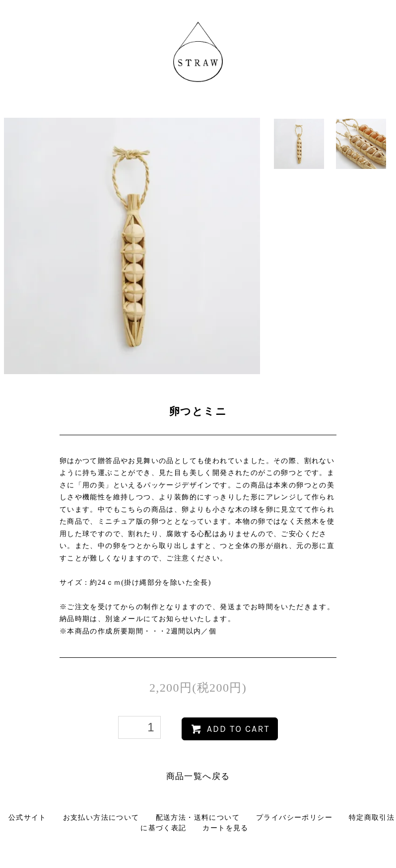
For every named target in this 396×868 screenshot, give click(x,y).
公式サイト (28, 818)
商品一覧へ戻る (198, 776)
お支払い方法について (101, 818)
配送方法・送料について (198, 818)
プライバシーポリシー (294, 818)
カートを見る (225, 828)
